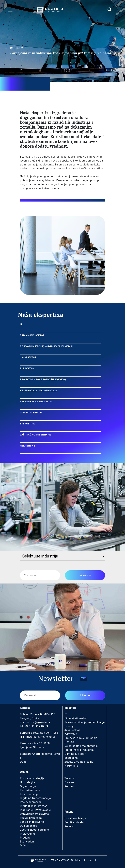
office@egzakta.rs (39, 722)
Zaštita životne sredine (79, 762)
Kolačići (70, 826)
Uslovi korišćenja (75, 818)
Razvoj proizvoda (31, 818)
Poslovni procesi (30, 802)
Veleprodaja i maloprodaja (81, 746)
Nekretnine (71, 766)
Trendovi (70, 778)
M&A (23, 846)
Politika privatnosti (76, 822)
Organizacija (28, 786)
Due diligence (28, 826)
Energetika (71, 758)
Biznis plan (27, 842)
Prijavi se (85, 695)
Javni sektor (72, 730)
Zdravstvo (71, 734)
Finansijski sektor (76, 718)
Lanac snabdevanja (32, 822)
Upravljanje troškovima (34, 814)
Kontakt (69, 786)
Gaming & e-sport (75, 754)
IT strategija (28, 782)
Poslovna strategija (32, 778)
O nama (69, 782)
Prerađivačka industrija (79, 750)
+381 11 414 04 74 (36, 726)
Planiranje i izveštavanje (35, 810)
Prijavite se (85, 575)
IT (66, 714)
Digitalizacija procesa (34, 806)
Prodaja (25, 838)
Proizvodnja (27, 834)
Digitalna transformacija (35, 798)
